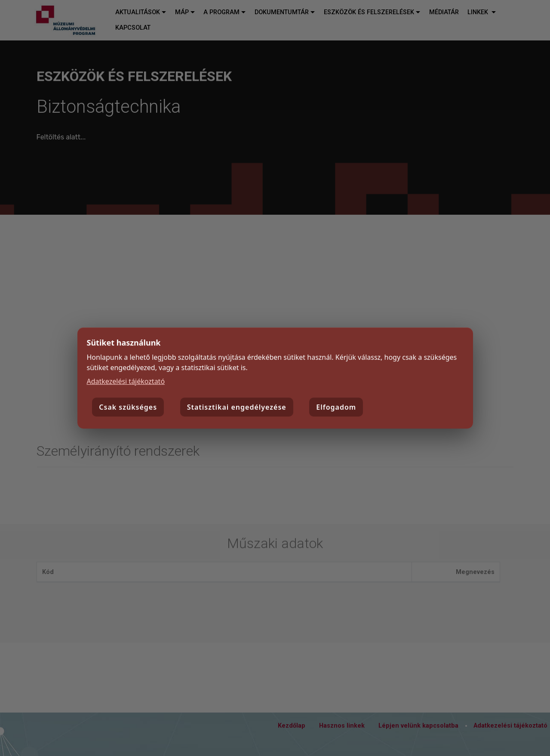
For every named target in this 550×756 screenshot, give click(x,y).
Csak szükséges (128, 407)
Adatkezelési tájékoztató (126, 381)
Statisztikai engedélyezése (237, 407)
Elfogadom (336, 407)
